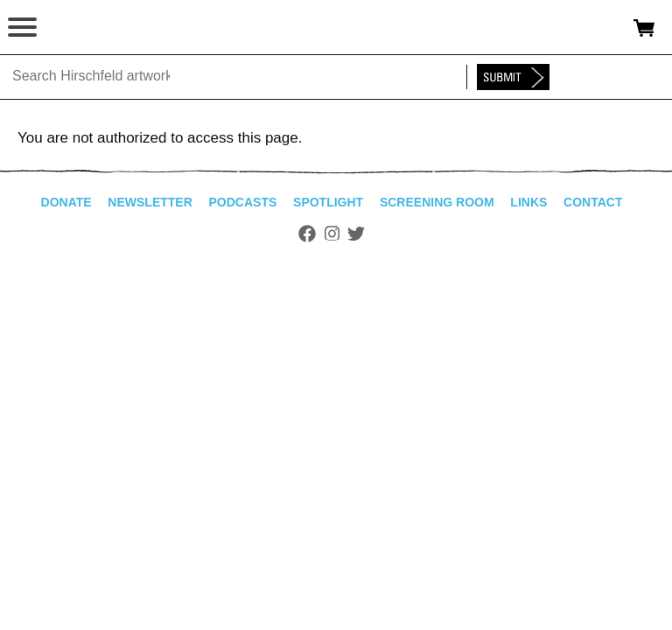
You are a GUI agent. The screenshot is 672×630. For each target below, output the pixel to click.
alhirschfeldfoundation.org (74, 28)
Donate (66, 202)
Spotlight (328, 202)
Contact (593, 202)
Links (528, 202)
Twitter (356, 234)
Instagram (332, 234)
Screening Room (437, 202)
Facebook (307, 234)
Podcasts (243, 202)
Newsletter (150, 202)
